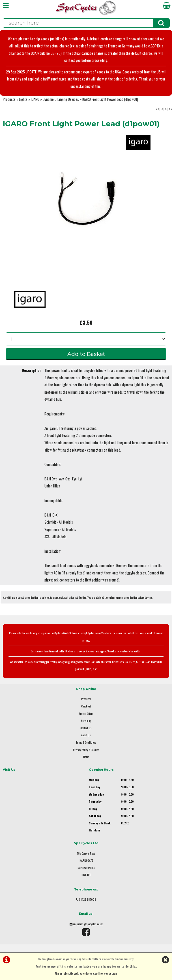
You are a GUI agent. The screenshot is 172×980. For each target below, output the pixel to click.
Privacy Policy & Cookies (86, 750)
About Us (86, 735)
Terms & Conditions (86, 742)
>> (171, 109)
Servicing (86, 721)
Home (86, 757)
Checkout (86, 706)
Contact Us (86, 728)
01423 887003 (87, 899)
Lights (23, 99)
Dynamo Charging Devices (61, 99)
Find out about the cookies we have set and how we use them (86, 973)
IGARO (35, 99)
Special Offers (86, 714)
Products (9, 99)
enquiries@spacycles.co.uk (88, 924)
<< (157, 109)
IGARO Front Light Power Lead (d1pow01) (110, 99)
